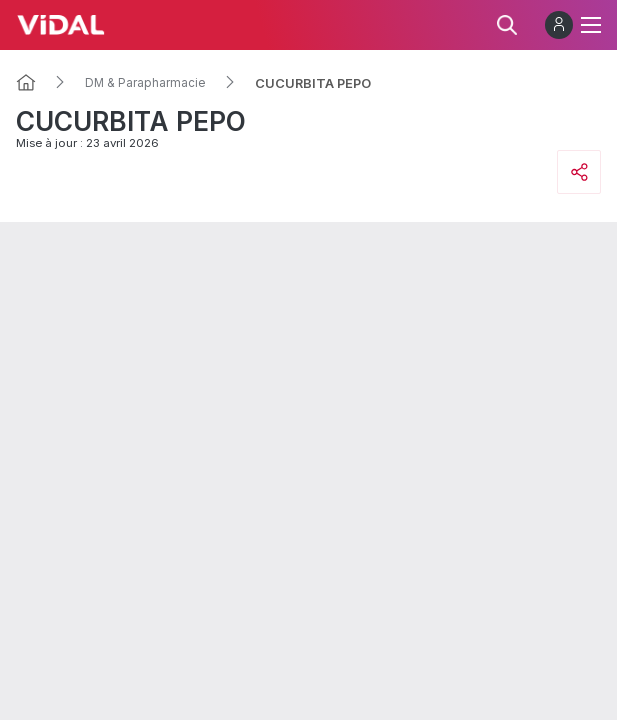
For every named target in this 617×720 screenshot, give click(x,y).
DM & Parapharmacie (145, 83)
